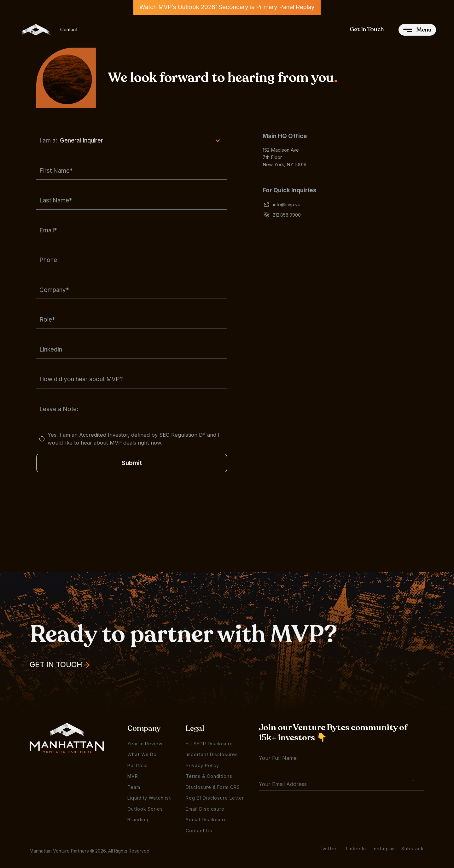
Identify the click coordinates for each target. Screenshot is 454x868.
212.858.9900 (287, 215)
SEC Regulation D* (182, 435)
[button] (132, 141)
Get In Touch (367, 29)
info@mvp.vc (287, 204)
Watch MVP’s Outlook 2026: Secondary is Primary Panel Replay (227, 7)
